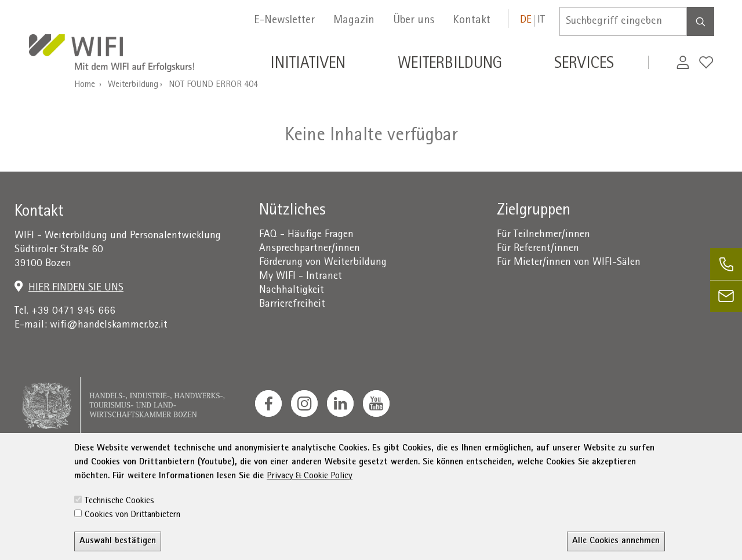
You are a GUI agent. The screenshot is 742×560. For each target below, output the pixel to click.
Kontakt (472, 21)
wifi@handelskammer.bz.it (109, 326)
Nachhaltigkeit (292, 291)
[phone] (726, 264)
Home (85, 85)
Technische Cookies (119, 548)
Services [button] (584, 65)
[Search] (701, 21)
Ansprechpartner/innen (310, 249)
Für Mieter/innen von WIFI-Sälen (569, 263)
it (541, 21)
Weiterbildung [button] (450, 65)
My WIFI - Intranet (301, 277)
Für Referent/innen (538, 249)
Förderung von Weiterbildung (323, 263)
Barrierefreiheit (292, 305)
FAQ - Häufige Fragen (306, 235)
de (526, 21)
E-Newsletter (284, 21)
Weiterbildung (133, 85)
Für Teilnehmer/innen (543, 235)
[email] (726, 296)
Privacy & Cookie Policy (310, 523)
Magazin (354, 21)
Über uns (414, 21)
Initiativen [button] (308, 65)
